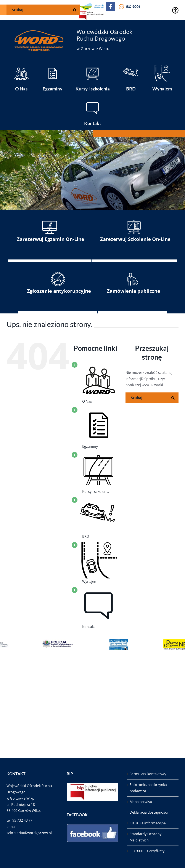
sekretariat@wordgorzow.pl (29, 833)
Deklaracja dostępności (149, 812)
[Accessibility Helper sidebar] (175, 10)
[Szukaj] (173, 398)
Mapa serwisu (141, 802)
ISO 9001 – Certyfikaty (147, 851)
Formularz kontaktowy (148, 774)
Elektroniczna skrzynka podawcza (148, 788)
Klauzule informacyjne (148, 823)
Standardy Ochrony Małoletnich (146, 837)
